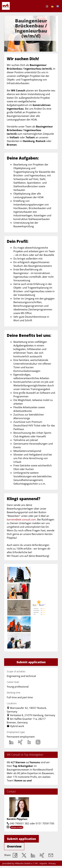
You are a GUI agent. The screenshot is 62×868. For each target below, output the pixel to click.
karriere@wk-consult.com (21, 520)
